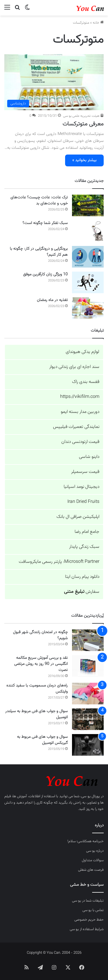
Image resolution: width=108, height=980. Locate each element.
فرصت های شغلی (91, 870)
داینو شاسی (89, 457)
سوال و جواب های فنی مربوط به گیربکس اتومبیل (42, 740)
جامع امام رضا (87, 532)
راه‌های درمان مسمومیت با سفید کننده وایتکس (37, 689)
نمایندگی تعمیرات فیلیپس (76, 427)
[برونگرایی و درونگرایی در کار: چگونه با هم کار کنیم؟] (88, 257)
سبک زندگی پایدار (84, 547)
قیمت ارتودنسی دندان (80, 442)
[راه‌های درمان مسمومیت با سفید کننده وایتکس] (88, 694)
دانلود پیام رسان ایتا (82, 577)
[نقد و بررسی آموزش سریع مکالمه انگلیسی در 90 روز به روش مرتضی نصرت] (88, 666)
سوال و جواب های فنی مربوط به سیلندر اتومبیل (36, 714)
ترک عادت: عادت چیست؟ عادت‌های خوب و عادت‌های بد (39, 201)
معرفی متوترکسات (83, 124)
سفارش (82, 592)
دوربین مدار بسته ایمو (80, 412)
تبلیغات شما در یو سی (88, 901)
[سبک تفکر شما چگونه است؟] (88, 231)
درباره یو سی (95, 851)
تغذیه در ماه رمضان (52, 300)
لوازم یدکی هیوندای (83, 352)
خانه (98, 23)
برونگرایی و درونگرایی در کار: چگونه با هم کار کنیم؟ (39, 252)
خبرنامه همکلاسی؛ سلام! (86, 841)
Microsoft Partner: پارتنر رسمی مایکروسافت (59, 562)
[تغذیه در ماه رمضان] (88, 308)
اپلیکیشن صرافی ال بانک (78, 517)
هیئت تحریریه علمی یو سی (81, 116)
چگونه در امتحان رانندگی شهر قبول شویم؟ (40, 635)
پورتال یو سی (90, 796)
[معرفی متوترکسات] (54, 82)
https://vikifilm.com (80, 397)
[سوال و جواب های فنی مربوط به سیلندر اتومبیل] (88, 719)
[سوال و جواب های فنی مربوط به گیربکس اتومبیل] (88, 745)
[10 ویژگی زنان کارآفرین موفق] (88, 282)
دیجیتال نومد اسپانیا (82, 487)
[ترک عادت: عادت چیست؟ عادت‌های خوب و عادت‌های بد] (88, 205)
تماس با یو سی (93, 910)
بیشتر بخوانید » (84, 160)
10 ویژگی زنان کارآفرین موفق (45, 274)
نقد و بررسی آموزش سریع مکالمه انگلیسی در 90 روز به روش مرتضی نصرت (41, 664)
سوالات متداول (93, 860)
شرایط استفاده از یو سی (87, 929)
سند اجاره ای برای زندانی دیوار (74, 367)
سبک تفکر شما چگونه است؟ (45, 223)
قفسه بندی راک (86, 382)
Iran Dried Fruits (83, 502)
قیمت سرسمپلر (85, 472)
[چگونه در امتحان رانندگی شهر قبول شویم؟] (88, 640)
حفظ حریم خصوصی (89, 920)
